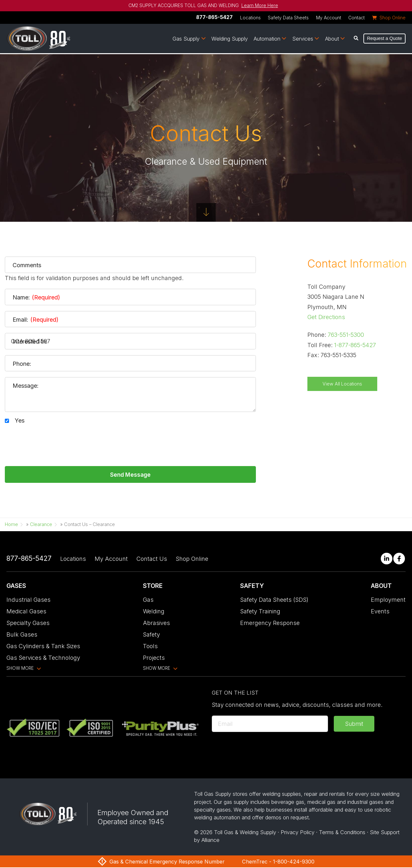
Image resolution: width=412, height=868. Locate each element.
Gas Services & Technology (43, 658)
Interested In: (30, 342)
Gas (148, 600)
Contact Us (152, 559)
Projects (154, 658)
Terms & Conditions (342, 833)
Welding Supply (230, 39)
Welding (154, 612)
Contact (356, 18)
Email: (36, 320)
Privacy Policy (298, 833)
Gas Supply (186, 39)
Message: (26, 386)
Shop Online (192, 559)
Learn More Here (260, 5)
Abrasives (156, 624)
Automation (267, 39)
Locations (250, 18)
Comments (27, 265)
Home (11, 525)
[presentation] (54, 442)
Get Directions (326, 317)
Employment (388, 600)
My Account (329, 18)
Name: (36, 297)
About (332, 39)
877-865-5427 (214, 17)
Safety (151, 635)
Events (380, 612)
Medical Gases (26, 612)
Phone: (22, 364)
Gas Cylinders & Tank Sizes (43, 647)
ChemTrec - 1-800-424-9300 (278, 862)
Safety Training (260, 612)
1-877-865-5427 (355, 345)
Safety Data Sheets (288, 18)
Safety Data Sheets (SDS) (274, 600)
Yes (20, 421)
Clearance (41, 525)
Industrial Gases (28, 600)
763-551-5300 (346, 335)
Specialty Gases (28, 624)
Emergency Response (270, 624)
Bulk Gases (22, 635)
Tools (150, 647)
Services (303, 39)
